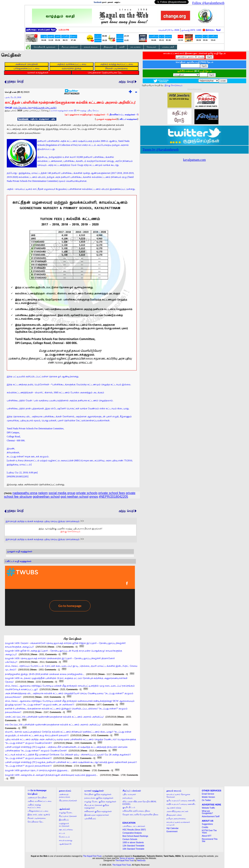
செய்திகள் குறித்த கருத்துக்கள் (98, 794)
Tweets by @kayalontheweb (161, 150)
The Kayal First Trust (92, 856)
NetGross (141, 860)
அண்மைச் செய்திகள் (37, 797)
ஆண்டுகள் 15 (65, 844)
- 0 (124, 115)
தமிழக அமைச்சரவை (176, 818)
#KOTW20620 (72, 93)
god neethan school (75, 497)
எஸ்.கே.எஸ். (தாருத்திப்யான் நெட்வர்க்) (35, 108)
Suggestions (207, 824)
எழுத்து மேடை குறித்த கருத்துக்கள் (100, 801)
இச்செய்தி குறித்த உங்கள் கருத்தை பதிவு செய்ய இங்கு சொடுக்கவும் (43, 521)
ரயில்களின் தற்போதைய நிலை (136, 811)
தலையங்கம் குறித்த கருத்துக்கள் (99, 798)
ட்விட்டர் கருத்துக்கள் (128, 119)
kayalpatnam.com (194, 160)
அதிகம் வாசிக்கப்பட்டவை (40, 801)
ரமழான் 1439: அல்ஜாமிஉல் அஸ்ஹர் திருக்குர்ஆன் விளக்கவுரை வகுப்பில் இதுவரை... (52, 775)
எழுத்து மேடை (66, 812)
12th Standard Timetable (133, 846)
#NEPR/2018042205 (113, 497)
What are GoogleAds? (207, 812)
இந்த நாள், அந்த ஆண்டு (39, 814)
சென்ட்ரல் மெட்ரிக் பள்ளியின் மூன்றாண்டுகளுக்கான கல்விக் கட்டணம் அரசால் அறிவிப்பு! (54, 717)
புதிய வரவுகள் (129, 794)
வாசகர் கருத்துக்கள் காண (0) (64, 111)
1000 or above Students (133, 842)
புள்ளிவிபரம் (90, 818)
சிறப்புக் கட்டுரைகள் (68, 816)
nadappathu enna (25, 493)
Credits (205, 827)
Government (172, 831)
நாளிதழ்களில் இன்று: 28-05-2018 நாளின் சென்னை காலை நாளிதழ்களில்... (45, 674)
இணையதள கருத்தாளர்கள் (97, 815)
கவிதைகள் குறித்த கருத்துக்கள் (98, 811)
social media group (62, 493)
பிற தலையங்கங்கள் (68, 800)
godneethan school (46, 497)
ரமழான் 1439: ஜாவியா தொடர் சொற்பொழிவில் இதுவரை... (37, 770)
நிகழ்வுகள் (108, 47)
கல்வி (122, 47)
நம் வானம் (135, 47)
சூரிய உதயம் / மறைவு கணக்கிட (181, 800)
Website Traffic (208, 808)
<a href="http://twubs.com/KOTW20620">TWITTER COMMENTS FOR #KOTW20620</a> (70, 596)
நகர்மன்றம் (127, 798)
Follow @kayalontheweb (208, 3)
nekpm (43, 493)
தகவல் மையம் (91, 47)
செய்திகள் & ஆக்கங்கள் (45, 47)
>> (37, 790)
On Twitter (206, 800)
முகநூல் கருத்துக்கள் (106, 119)
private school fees (112, 493)
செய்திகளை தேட (36, 822)
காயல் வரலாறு (66, 840)
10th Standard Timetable (133, 849)
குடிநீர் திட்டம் (129, 807)
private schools (87, 493)
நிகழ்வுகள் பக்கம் (174, 815)
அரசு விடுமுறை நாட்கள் (177, 811)
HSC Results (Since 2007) (134, 830)
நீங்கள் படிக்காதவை (37, 818)
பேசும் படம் (64, 837)
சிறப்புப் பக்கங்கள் (70, 47)
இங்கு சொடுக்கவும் (70, 531)
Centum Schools (130, 839)
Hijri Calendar (173, 828)
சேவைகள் (151, 47)
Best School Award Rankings (135, 836)
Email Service (208, 794)
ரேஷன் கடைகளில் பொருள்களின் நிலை (140, 814)
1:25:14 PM (64, 30)
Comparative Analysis (132, 833)
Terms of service (127, 858)
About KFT (207, 836)
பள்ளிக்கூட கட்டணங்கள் (134, 826)
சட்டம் (62, 833)
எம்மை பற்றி (168, 47)
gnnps (94, 497)
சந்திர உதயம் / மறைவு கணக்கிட (181, 804)
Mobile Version (208, 797)
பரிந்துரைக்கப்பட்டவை (38, 811)
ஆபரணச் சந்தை (174, 808)
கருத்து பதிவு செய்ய (90, 111)
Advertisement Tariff (211, 816)
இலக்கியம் (64, 820)
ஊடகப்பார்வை (66, 829)
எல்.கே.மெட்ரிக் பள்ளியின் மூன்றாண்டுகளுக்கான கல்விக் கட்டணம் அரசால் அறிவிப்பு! (53, 725)
